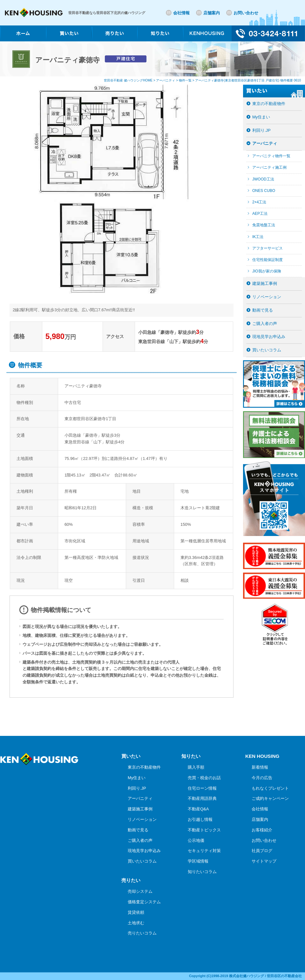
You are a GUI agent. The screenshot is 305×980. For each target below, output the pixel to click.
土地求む (136, 923)
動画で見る (263, 310)
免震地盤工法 (264, 225)
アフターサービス (268, 248)
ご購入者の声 (265, 324)
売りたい (131, 880)
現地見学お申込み (269, 337)
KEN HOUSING (262, 756)
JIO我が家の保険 (267, 271)
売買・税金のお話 (204, 778)
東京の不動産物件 (269, 104)
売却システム (140, 891)
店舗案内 (212, 13)
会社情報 (181, 13)
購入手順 (196, 767)
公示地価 (196, 840)
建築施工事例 (265, 283)
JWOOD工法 (263, 179)
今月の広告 (262, 778)
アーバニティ (265, 143)
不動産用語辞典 (202, 798)
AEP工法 (260, 214)
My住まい (261, 117)
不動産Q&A (198, 809)
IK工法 (258, 237)
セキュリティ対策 (204, 851)
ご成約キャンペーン (270, 798)
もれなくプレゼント (270, 788)
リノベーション (267, 297)
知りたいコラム (202, 872)
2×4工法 (259, 202)
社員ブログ (262, 851)
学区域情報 (198, 861)
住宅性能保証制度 (268, 260)
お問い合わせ (246, 13)
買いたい (131, 756)
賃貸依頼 (136, 912)
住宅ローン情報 (202, 788)
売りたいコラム (142, 933)
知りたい (191, 756)
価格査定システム (144, 902)
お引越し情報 (200, 819)
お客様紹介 (262, 830)
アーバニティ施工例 (269, 167)
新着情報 (260, 767)
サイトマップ (264, 861)
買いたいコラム (267, 350)
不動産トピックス (204, 830)
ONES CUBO (264, 191)
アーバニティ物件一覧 (271, 156)
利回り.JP (261, 130)
